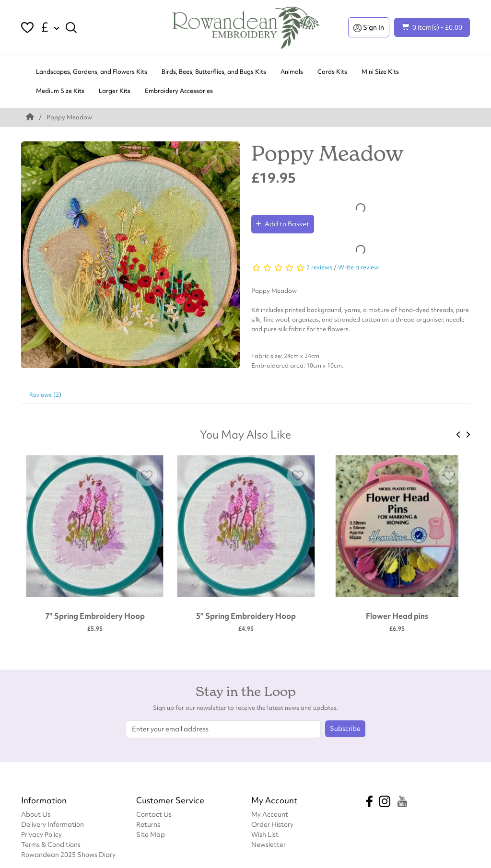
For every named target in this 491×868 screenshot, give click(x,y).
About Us (36, 814)
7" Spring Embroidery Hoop (95, 616)
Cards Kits (332, 72)
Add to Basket (283, 224)
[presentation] (459, 435)
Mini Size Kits (380, 72)
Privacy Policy (41, 834)
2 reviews (319, 267)
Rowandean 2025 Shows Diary (68, 854)
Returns (148, 824)
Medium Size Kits (60, 91)
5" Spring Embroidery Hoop (246, 616)
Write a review (358, 267)
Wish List (265, 834)
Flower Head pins (397, 616)
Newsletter (269, 844)
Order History (272, 824)
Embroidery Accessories (179, 91)
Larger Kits (115, 91)
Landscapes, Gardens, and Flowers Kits (92, 72)
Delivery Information (53, 824)
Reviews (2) (45, 395)
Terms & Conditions (51, 844)
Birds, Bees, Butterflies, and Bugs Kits (214, 72)
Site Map (151, 834)
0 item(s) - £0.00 (432, 27)
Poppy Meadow (69, 117)
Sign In (369, 27)
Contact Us (154, 814)
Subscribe (345, 729)
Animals (292, 72)
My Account (270, 814)
